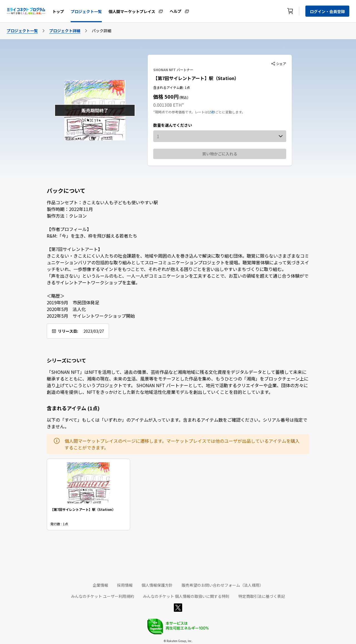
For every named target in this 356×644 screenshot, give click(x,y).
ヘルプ (175, 11)
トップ (58, 11)
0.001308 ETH (168, 105)
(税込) (183, 97)
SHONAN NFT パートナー (173, 70)
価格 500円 (166, 96)
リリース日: (68, 331)
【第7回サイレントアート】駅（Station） (196, 78)
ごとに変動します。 (230, 112)
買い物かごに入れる (220, 154)
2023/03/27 (94, 331)
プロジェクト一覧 (86, 11)
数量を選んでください (173, 125)
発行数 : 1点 (59, 524)
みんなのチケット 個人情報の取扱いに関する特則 (186, 596)
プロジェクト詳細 (65, 31)
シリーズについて (66, 360)
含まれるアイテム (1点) (73, 408)
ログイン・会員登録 (327, 11)
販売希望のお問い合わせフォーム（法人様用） (222, 585)
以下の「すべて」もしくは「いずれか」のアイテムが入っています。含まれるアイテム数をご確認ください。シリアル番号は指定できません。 (177, 423)
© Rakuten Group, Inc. (178, 641)
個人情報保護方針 (157, 585)
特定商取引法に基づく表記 (262, 596)
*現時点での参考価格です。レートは (181, 112)
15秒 (212, 112)
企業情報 (100, 585)
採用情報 (125, 585)
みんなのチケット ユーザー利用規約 (102, 596)
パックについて (66, 191)
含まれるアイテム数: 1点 (172, 87)
